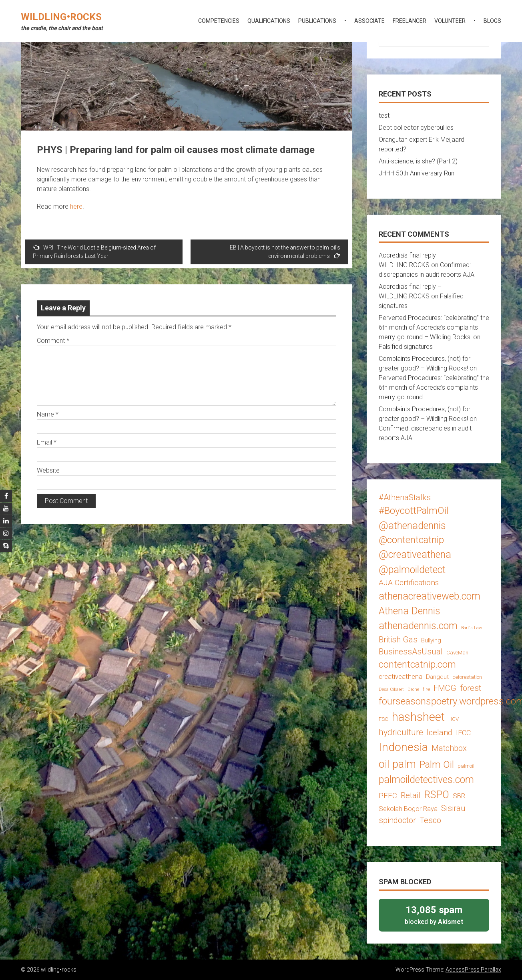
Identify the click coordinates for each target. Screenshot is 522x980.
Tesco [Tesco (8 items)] (430, 820)
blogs (492, 21)
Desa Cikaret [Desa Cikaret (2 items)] (391, 689)
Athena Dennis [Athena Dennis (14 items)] (410, 611)
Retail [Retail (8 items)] (411, 795)
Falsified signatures (406, 347)
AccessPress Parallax (473, 970)
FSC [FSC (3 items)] (383, 719)
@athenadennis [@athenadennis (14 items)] (412, 526)
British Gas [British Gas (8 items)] (398, 640)
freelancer (410, 21)
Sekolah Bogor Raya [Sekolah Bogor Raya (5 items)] (408, 809)
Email (47, 442)
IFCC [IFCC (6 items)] (463, 733)
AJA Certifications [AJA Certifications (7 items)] (409, 583)
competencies (219, 21)
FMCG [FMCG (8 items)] (445, 688)
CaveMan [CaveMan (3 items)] (457, 653)
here (76, 206)
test (384, 116)
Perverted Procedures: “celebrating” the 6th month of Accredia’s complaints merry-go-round (434, 387)
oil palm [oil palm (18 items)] (397, 764)
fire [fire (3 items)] (426, 689)
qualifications (269, 21)
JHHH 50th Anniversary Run (417, 173)
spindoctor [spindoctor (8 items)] (397, 820)
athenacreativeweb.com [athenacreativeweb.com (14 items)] (430, 596)
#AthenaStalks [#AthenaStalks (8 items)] (405, 497)
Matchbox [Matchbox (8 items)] (449, 748)
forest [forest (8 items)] (471, 688)
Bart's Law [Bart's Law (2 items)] (472, 628)
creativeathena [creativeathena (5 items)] (401, 676)
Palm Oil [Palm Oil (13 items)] (437, 764)
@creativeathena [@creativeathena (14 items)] (415, 554)
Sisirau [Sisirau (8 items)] (453, 808)
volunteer (450, 21)
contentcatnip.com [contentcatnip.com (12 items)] (417, 664)
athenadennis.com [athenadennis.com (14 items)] (418, 626)
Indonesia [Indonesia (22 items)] (403, 747)
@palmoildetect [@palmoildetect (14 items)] (412, 570)
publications (317, 21)
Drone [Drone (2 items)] (413, 689)
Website (48, 470)
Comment (53, 341)
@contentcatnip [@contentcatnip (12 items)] (411, 540)
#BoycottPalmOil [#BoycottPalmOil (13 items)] (414, 510)
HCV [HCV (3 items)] (454, 719)
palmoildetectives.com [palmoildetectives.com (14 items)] (426, 780)
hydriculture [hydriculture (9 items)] (401, 732)
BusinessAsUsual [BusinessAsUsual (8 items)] (411, 652)
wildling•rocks (61, 17)
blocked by (434, 915)
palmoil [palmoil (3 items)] (466, 766)
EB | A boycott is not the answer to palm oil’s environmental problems (285, 252)
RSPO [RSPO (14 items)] (437, 795)
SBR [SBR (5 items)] (459, 796)
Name (48, 414)
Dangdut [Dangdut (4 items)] (437, 677)
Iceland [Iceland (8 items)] (440, 732)
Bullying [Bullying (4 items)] (431, 640)
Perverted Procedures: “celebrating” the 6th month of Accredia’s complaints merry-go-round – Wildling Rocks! (434, 327)
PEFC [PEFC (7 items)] (388, 796)
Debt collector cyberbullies (416, 128)
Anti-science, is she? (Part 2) (418, 161)
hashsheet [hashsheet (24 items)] (418, 717)
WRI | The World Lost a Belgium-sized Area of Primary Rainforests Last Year (94, 252)
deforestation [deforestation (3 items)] (467, 677)
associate (369, 21)
